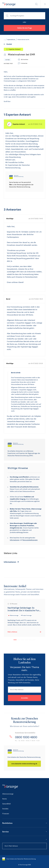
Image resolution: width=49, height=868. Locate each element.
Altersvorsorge (8, 794)
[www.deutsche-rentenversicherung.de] (24, 764)
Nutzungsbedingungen (30, 540)
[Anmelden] (24, 698)
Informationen (15, 540)
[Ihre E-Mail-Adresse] (24, 690)
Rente (4, 799)
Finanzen (6, 814)
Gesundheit (7, 804)
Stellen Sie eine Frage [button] (25, 28)
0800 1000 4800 (26, 737)
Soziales (5, 809)
